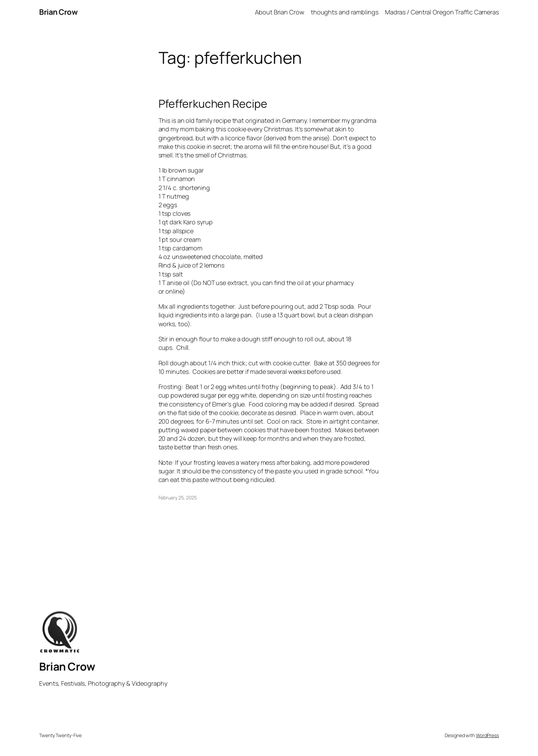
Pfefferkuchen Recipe (213, 104)
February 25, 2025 (178, 498)
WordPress (487, 735)
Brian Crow (58, 12)
